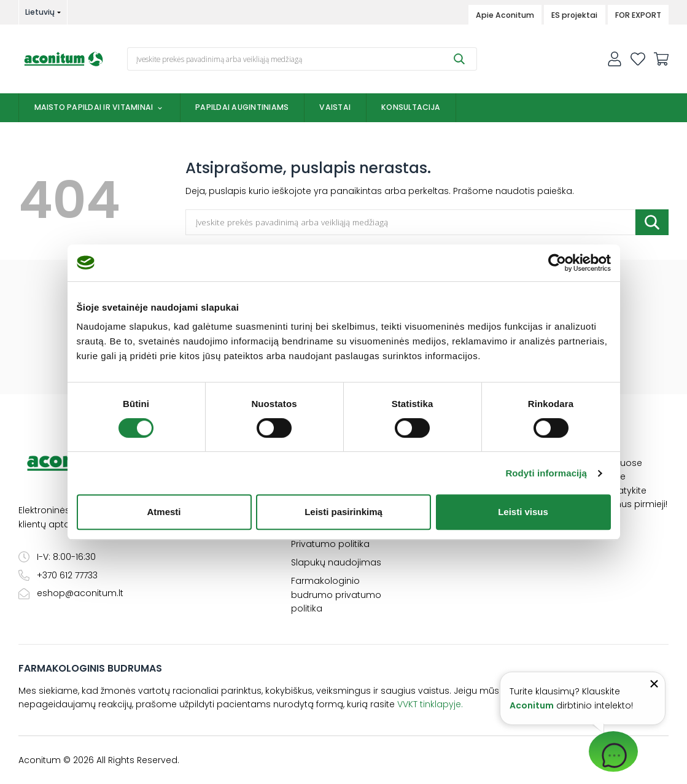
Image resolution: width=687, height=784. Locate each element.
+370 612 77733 (58, 575)
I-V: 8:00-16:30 (57, 557)
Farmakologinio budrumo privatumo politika (336, 595)
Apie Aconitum (505, 15)
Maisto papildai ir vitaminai (100, 107)
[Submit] (459, 59)
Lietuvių (40, 12)
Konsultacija (411, 107)
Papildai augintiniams (242, 107)
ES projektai (574, 15)
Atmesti (164, 512)
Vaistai (335, 107)
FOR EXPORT (638, 15)
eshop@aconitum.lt (71, 593)
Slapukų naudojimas (336, 562)
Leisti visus (523, 512)
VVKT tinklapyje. (430, 704)
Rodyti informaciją (546, 473)
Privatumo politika (330, 544)
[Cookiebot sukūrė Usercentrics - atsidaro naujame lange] (557, 263)
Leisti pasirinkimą (343, 512)
